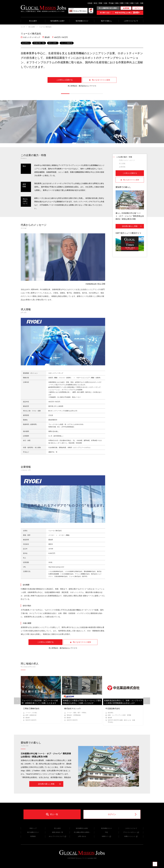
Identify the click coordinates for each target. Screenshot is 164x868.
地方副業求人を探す (58, 21)
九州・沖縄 (139, 3)
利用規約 (33, 836)
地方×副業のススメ (33, 832)
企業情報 (122, 167)
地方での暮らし (106, 21)
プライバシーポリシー (131, 832)
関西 (122, 3)
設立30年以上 (26, 43)
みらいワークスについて (57, 836)
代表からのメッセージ (127, 160)
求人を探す (33, 21)
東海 (117, 3)
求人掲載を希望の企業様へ (82, 832)
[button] (65, 94)
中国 (127, 3)
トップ (23, 27)
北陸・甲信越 (109, 3)
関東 (101, 3)
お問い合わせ (82, 836)
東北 (96, 3)
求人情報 (122, 164)
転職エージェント (131, 836)
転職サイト (106, 836)
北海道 (90, 3)
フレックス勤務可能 (67, 43)
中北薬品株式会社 (113, 709)
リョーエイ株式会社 (45, 27)
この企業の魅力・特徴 (124, 157)
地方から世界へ (53, 43)
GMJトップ (33, 828)
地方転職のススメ (82, 21)
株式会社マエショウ (72, 709)
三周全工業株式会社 (31, 709)
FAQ (106, 832)
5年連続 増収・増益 (39, 43)
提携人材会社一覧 (58, 832)
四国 (132, 3)
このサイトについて (131, 21)
